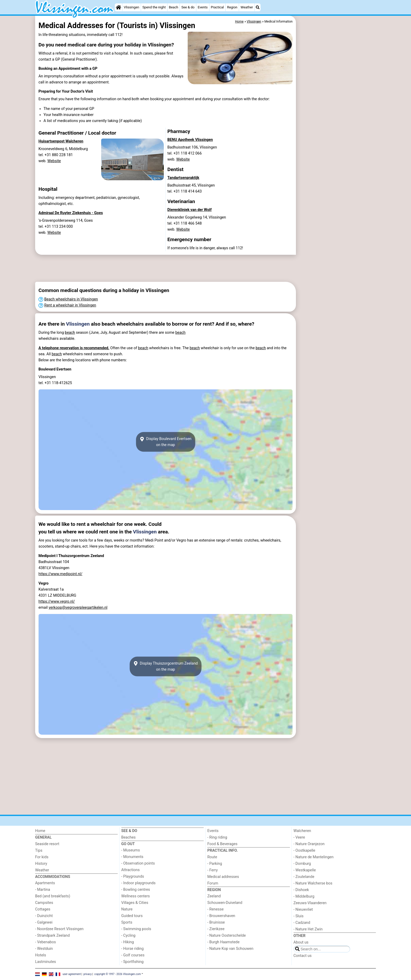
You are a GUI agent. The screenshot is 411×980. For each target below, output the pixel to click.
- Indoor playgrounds (139, 883)
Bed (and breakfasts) (53, 896)
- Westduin (44, 949)
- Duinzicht (44, 916)
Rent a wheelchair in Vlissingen (70, 305)
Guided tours (132, 916)
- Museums (131, 850)
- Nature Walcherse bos (313, 883)
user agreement (72, 974)
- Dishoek (301, 890)
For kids (42, 857)
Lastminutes (45, 962)
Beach (173, 7)
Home (40, 831)
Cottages (43, 909)
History (41, 864)
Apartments (45, 883)
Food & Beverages (222, 844)
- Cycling (128, 936)
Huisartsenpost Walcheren (61, 141)
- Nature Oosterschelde (227, 936)
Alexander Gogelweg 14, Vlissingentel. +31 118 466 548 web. (197, 223)
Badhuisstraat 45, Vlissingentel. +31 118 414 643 (191, 188)
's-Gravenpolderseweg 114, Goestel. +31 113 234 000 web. (66, 227)
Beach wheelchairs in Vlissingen (71, 299)
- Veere (299, 837)
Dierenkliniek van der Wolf (190, 210)
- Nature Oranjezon (309, 844)
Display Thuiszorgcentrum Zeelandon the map (166, 666)
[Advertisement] (337, 136)
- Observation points (138, 863)
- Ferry (213, 870)
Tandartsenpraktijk (183, 178)
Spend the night (154, 7)
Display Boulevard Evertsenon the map (166, 442)
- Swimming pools (136, 929)
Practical (217, 7)
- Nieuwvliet (303, 910)
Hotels (41, 955)
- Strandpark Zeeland (52, 936)
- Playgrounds (133, 876)
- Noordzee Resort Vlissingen (59, 929)
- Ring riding (217, 837)
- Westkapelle (305, 870)
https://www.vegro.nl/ (57, 602)
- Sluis (299, 916)
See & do (188, 7)
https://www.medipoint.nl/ (61, 574)
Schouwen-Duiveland (225, 903)
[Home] (118, 7)
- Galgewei (44, 922)
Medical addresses (223, 877)
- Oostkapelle (304, 851)
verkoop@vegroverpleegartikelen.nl (78, 608)
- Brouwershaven (221, 916)
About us (301, 942)
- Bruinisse (216, 922)
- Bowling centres (136, 890)
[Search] (258, 7)
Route (212, 857)
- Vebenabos (45, 942)
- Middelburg (304, 896)
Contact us (303, 956)
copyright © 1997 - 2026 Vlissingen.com (118, 974)
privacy (88, 974)
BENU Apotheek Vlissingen (190, 140)
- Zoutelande (304, 877)
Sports (127, 922)
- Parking (215, 864)
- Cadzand (302, 923)
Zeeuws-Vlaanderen (310, 903)
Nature (127, 909)
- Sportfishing (133, 962)
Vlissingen (131, 7)
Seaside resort (47, 844)
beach (70, 333)
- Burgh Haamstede (223, 942)
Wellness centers (136, 896)
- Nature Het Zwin (308, 929)
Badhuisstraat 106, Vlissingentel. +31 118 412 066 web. (192, 153)
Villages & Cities (135, 903)
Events (203, 7)
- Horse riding (133, 949)
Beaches (129, 837)
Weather (247, 7)
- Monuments (133, 857)
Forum (213, 883)
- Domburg (302, 864)
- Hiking (128, 942)
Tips (39, 851)
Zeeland (214, 896)
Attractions (131, 870)
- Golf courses (133, 955)
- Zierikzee (216, 929)
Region (232, 7)
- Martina (43, 890)
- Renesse (215, 909)
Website (54, 161)
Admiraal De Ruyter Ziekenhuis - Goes (71, 213)
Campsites (44, 903)
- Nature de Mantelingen (314, 857)
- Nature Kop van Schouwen (230, 949)
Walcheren (302, 831)
